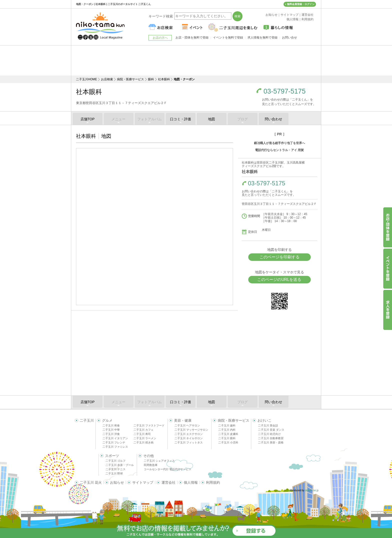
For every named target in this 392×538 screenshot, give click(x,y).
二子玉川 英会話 (268, 425)
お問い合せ (289, 38)
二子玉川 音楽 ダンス (271, 430)
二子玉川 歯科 (227, 425)
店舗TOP (88, 119)
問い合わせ (273, 119)
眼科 (151, 79)
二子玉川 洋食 (111, 434)
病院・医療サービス (130, 79)
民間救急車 (151, 465)
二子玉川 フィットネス (189, 442)
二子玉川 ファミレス (115, 447)
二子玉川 (87, 420)
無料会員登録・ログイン (301, 4)
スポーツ (112, 456)
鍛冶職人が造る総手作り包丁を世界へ (279, 143)
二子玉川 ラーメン (145, 438)
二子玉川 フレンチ (114, 442)
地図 (211, 119)
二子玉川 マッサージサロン (191, 430)
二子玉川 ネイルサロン (189, 438)
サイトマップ (143, 482)
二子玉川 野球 (114, 473)
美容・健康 (183, 420)
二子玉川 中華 (111, 430)
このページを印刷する (279, 257)
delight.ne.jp (312, 490)
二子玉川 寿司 (142, 434)
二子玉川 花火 (91, 482)
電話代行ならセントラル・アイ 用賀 (279, 150)
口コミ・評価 (180, 119)
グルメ (107, 420)
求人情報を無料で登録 (262, 38)
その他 (148, 456)
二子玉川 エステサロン (189, 434)
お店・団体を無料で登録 (192, 38)
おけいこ (264, 420)
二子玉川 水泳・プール (120, 465)
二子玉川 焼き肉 (143, 442)
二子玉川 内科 (227, 430)
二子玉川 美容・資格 (271, 442)
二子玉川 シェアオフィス (159, 461)
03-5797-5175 (284, 91)
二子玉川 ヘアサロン (187, 425)
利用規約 (213, 482)
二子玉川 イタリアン (115, 438)
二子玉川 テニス (115, 469)
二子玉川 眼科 (227, 438)
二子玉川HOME (86, 79)
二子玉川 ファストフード (149, 425)
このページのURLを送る (279, 280)
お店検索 (107, 79)
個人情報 (191, 482)
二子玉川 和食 (111, 425)
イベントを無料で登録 (228, 38)
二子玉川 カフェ (143, 430)
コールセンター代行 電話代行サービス (167, 469)
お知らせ (117, 482)
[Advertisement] (196, 61)
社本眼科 (164, 79)
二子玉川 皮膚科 (228, 434)
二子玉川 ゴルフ (115, 461)
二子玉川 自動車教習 (271, 438)
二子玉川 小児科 (228, 442)
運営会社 (168, 482)
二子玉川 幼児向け (269, 434)
